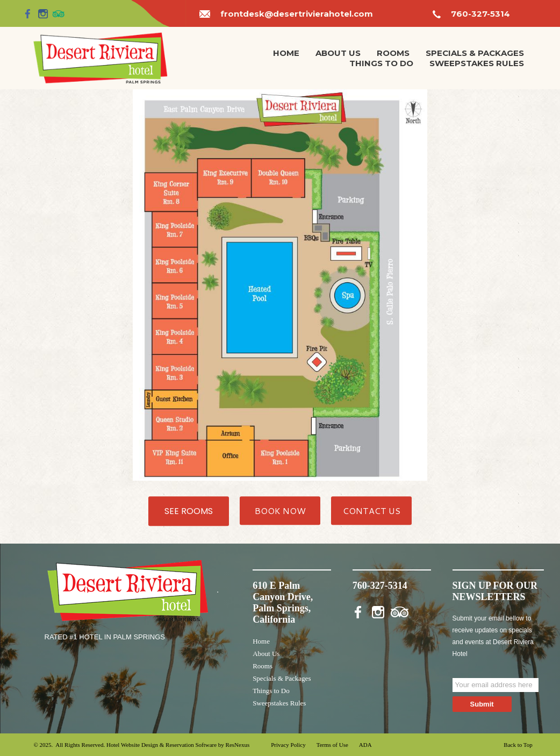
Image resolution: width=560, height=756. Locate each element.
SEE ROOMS (189, 511)
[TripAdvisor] (59, 13)
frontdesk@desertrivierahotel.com (297, 14)
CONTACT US (372, 510)
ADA (365, 745)
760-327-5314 (480, 14)
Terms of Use (332, 745)
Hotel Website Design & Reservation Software (161, 745)
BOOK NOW (280, 510)
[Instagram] (43, 13)
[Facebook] (28, 13)
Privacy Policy (288, 745)
